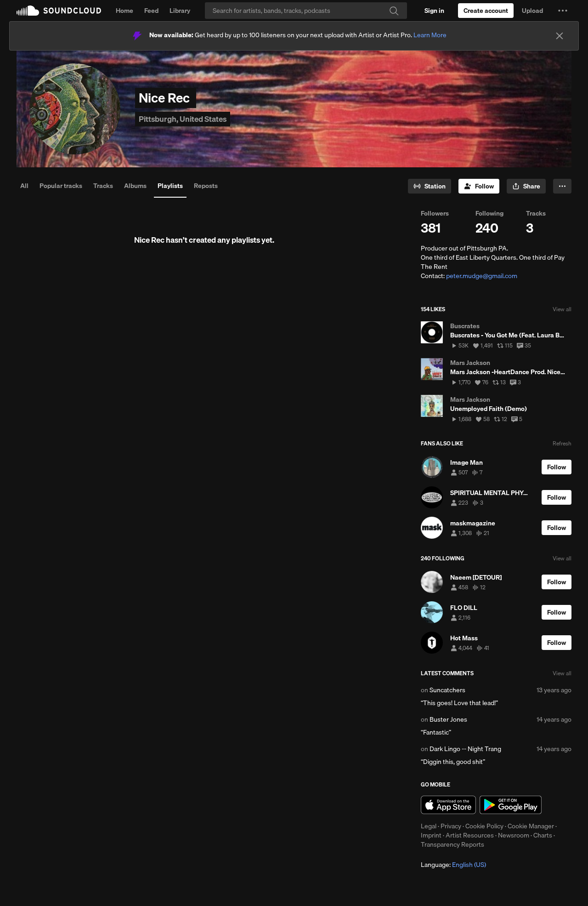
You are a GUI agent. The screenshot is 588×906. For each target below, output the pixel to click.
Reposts (206, 186)
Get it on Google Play (511, 805)
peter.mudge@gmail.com (482, 276)
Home (124, 11)
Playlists (170, 186)
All (24, 186)
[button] (563, 11)
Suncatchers (447, 690)
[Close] (560, 36)
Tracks (103, 186)
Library (180, 11)
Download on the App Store (448, 805)
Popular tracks (61, 186)
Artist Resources (470, 835)
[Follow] (479, 186)
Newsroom (514, 835)
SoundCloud (59, 11)
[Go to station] (430, 186)
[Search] (306, 11)
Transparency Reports (452, 844)
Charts (543, 835)
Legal (429, 826)
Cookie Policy (484, 826)
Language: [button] (453, 865)
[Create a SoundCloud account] (486, 11)
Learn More (430, 35)
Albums (135, 186)
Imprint (431, 835)
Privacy (451, 826)
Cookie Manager (531, 826)
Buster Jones (448, 719)
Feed (151, 11)
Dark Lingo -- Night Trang (465, 749)
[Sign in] (434, 11)
